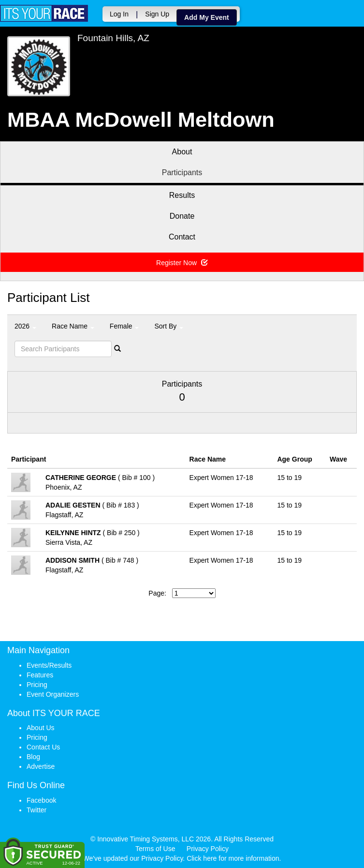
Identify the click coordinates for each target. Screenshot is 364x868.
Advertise (41, 766)
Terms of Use (155, 849)
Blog (33, 757)
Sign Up (157, 14)
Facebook (41, 800)
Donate (182, 216)
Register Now (182, 263)
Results (182, 195)
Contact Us (43, 747)
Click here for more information (233, 858)
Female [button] (124, 326)
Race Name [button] (73, 326)
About (182, 152)
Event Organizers (53, 694)
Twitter (36, 810)
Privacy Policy (208, 849)
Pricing (37, 685)
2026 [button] (25, 326)
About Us (41, 728)
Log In (119, 14)
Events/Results (49, 665)
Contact (182, 237)
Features (40, 675)
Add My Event (207, 17)
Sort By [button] (169, 326)
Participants (182, 172)
